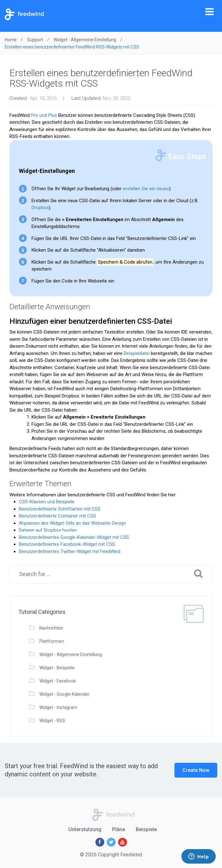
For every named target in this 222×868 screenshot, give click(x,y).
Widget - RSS (52, 721)
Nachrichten (51, 628)
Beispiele (146, 829)
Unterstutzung (85, 829)
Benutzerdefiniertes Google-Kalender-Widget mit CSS (74, 537)
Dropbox (40, 208)
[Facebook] (100, 842)
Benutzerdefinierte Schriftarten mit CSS (60, 509)
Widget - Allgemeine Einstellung (71, 654)
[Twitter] (111, 842)
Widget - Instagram (58, 707)
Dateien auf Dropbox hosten (48, 530)
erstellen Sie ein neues (146, 189)
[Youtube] (122, 842)
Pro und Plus (44, 115)
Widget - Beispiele (57, 668)
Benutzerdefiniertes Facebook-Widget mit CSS (67, 544)
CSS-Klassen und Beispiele (47, 502)
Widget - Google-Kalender (65, 694)
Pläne (119, 829)
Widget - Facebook (58, 681)
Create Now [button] (196, 770)
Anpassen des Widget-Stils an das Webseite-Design (72, 523)
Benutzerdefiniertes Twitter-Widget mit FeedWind (70, 551)
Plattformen (52, 641)
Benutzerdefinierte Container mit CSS (57, 516)
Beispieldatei (137, 353)
